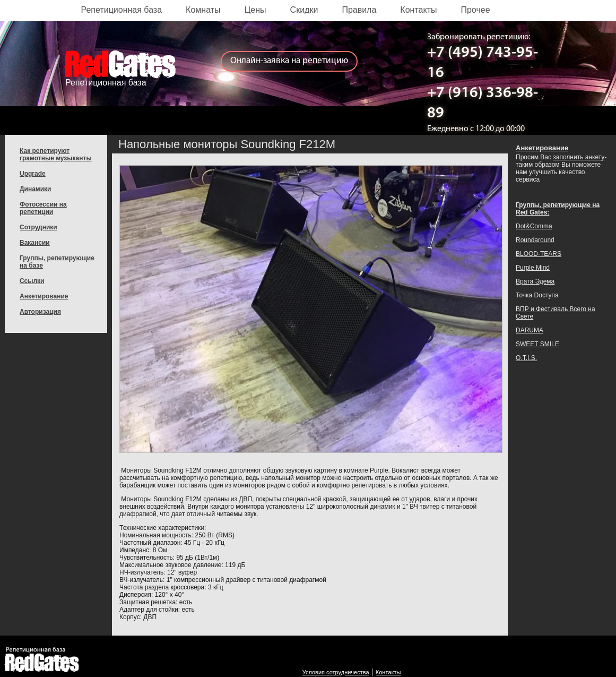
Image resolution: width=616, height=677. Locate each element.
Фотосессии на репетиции (43, 208)
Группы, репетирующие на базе (57, 262)
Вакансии (35, 243)
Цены (255, 10)
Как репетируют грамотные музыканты (56, 155)
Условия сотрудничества (336, 672)
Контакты (418, 10)
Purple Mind (533, 268)
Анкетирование (44, 296)
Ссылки (32, 281)
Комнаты (203, 10)
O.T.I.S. (526, 358)
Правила (359, 10)
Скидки (304, 10)
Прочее (475, 10)
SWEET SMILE (537, 344)
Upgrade (33, 174)
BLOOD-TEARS (539, 254)
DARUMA (530, 330)
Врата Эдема (535, 281)
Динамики (35, 189)
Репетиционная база (122, 10)
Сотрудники (38, 227)
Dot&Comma (534, 226)
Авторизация (40, 312)
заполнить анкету (579, 157)
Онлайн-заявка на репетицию (289, 61)
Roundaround (535, 240)
